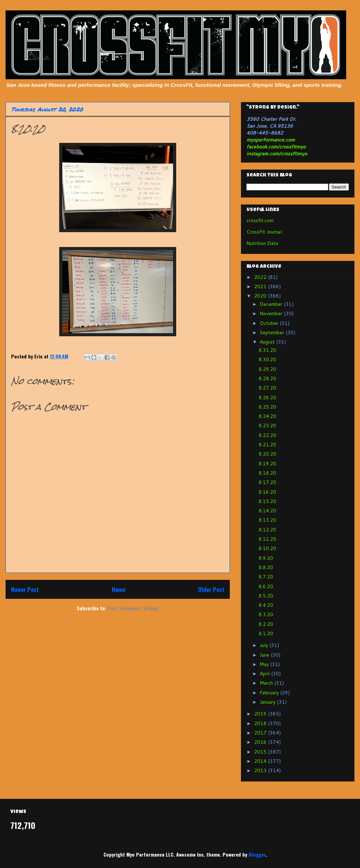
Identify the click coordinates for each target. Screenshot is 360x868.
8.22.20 (267, 435)
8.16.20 (267, 492)
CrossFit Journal (264, 232)
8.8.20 (266, 567)
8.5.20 (266, 596)
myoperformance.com (271, 140)
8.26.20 (267, 398)
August (268, 342)
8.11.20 (267, 539)
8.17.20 (267, 482)
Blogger (257, 854)
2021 (261, 286)
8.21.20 (267, 445)
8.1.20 (266, 633)
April (265, 674)
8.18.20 (267, 473)
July (264, 645)
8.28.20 (267, 378)
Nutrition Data (262, 243)
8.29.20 (267, 369)
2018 (261, 723)
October (270, 323)
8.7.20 (266, 577)
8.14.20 (267, 511)
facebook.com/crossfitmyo (276, 147)
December (272, 304)
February (270, 693)
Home (119, 589)
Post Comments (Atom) (133, 608)
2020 (261, 296)
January (268, 702)
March (267, 683)
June (265, 655)
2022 (261, 277)
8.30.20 (267, 359)
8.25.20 (267, 407)
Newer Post (25, 589)
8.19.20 (267, 464)
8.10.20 (267, 548)
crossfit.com (260, 220)
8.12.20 (267, 530)
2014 (261, 761)
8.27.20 (267, 388)
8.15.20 (267, 501)
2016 (261, 742)
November (272, 313)
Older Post (211, 589)
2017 (261, 733)
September (273, 332)
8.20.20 (267, 454)
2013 (261, 770)
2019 (261, 714)
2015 (261, 752)
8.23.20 (267, 426)
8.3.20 (266, 614)
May (265, 664)
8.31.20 (267, 350)
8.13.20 (267, 520)
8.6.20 (266, 586)
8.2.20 (266, 624)
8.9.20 (266, 558)
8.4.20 (266, 605)
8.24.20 (267, 416)
